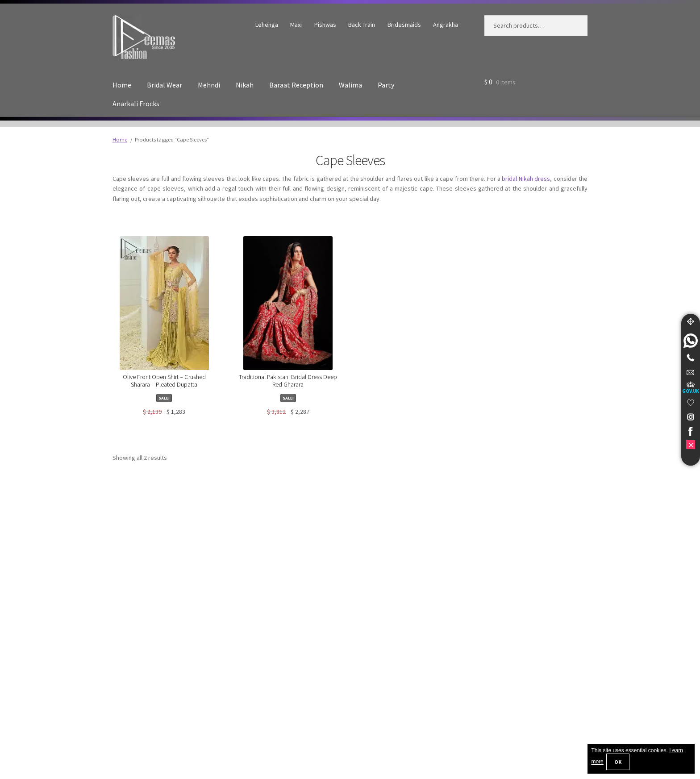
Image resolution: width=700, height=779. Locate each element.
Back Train (362, 25)
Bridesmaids (404, 25)
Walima (350, 85)
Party (386, 85)
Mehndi (209, 85)
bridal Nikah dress (526, 179)
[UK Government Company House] (691, 387)
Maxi (296, 25)
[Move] (691, 321)
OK (618, 762)
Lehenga (267, 25)
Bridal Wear (165, 85)
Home (122, 85)
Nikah (245, 85)
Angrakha (446, 25)
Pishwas (325, 25)
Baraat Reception (296, 85)
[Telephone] (691, 358)
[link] (691, 341)
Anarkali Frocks (136, 104)
